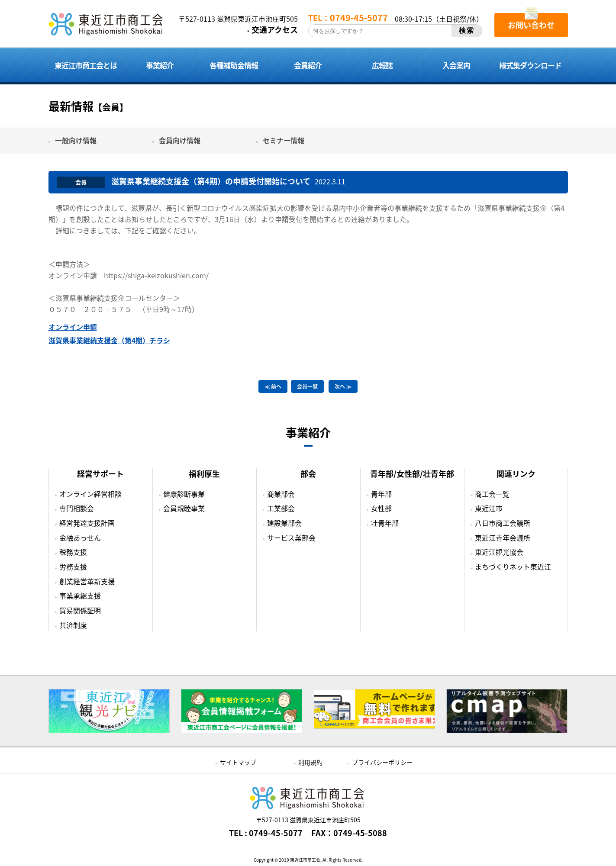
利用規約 (310, 762)
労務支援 (73, 567)
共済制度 (73, 625)
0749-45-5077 (276, 833)
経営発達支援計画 (87, 523)
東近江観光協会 (499, 552)
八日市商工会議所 (503, 523)
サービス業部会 (291, 538)
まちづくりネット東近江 (513, 567)
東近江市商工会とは (86, 65)
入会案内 (456, 65)
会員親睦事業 (184, 508)
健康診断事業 (184, 494)
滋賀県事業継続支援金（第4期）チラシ (109, 340)
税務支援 (73, 552)
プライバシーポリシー (382, 762)
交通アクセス (275, 30)
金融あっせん (80, 538)
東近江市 (489, 508)
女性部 (381, 508)
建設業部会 (284, 523)
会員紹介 (308, 65)
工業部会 (281, 508)
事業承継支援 (80, 596)
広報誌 (382, 65)
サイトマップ (238, 762)
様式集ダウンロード (530, 65)
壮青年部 (385, 523)
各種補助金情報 (234, 65)
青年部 (381, 494)
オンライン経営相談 (90, 494)
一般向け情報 (76, 140)
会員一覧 (307, 386)
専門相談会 (77, 508)
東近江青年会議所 (503, 538)
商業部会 (281, 494)
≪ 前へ (273, 386)
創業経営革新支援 (87, 581)
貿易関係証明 (80, 610)
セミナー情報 (284, 140)
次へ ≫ (343, 386)
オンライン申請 (73, 327)
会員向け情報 (180, 140)
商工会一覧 (492, 494)
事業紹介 (160, 65)
